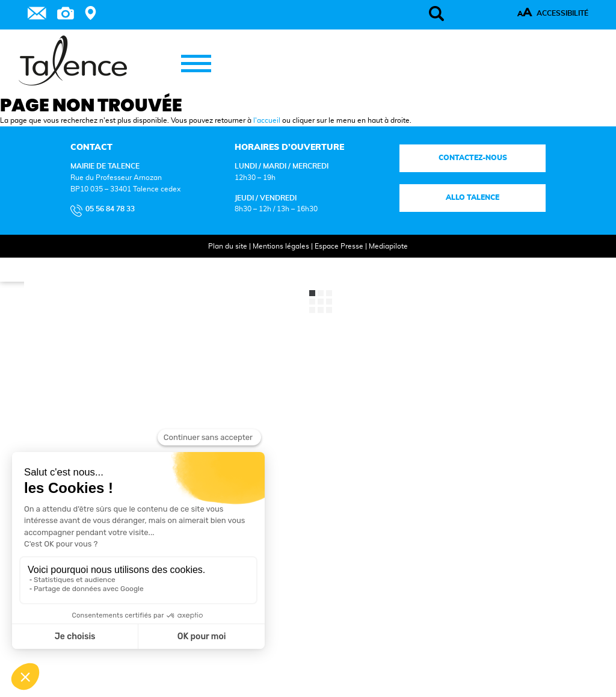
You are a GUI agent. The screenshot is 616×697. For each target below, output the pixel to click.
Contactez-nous (472, 158)
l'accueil (267, 120)
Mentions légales (281, 246)
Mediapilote (388, 246)
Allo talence (473, 197)
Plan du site (228, 246)
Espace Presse (339, 246)
